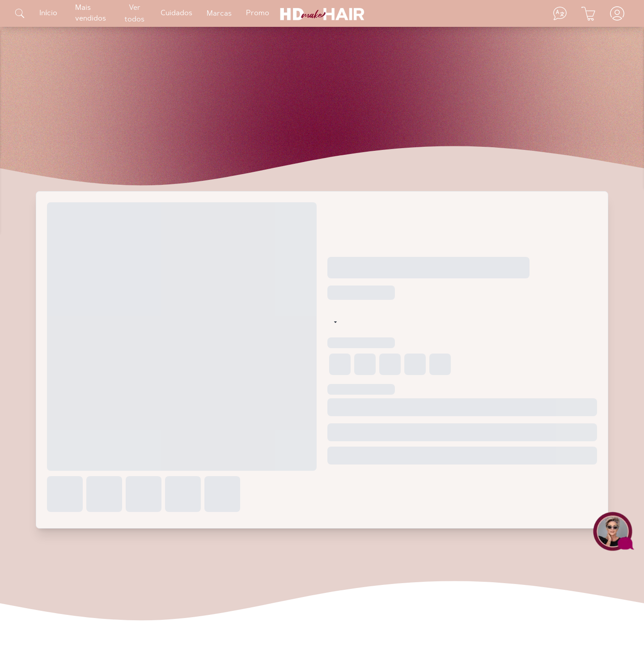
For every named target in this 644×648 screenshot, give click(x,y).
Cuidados (176, 13)
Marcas (219, 14)
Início (48, 13)
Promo (258, 13)
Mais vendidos (91, 13)
